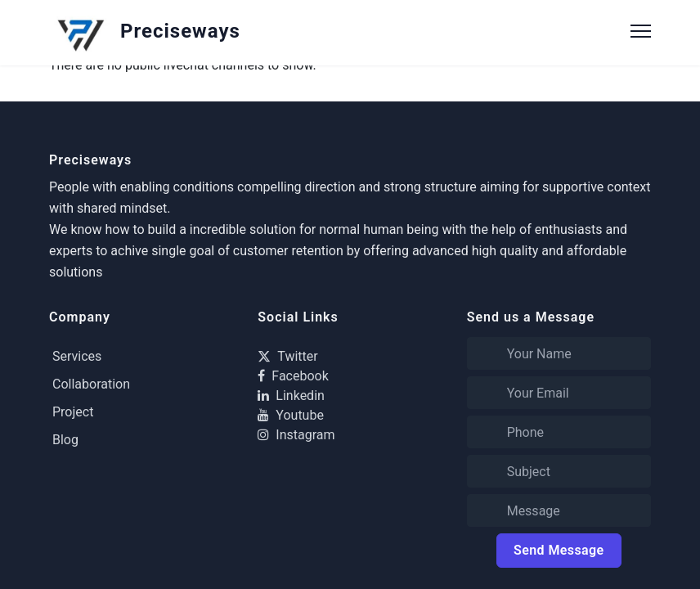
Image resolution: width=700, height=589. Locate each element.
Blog (65, 440)
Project (73, 412)
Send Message (559, 550)
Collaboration (91, 384)
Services (77, 356)
